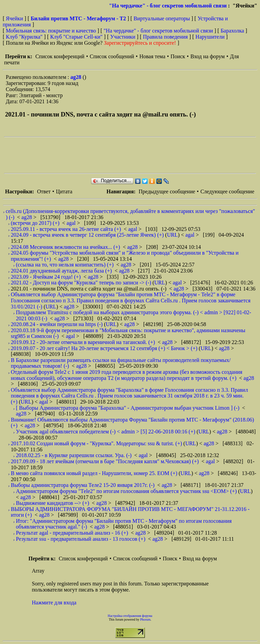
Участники (123, 37)
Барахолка (232, 31)
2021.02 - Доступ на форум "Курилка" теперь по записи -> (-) (81, 283)
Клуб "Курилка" (24, 37)
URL (172, 235)
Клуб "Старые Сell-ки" (76, 37)
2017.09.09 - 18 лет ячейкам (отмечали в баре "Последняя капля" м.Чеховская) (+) (105, 461)
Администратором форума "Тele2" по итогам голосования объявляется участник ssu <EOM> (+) (126, 491)
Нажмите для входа (54, 603)
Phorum (145, 619)
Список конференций (60, 56)
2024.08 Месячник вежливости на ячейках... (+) (66, 247)
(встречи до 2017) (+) (35, 223)
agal (72, 223)
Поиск (178, 56)
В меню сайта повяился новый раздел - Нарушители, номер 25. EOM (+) (94, 473)
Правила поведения (165, 37)
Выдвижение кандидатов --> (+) (52, 503)
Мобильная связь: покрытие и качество (51, 31)
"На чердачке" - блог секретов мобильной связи (168, 6)
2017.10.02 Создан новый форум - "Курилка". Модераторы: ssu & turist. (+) (96, 443)
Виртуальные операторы (162, 18)
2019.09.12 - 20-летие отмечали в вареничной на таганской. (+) (83, 342)
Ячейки (15, 18)
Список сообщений (112, 56)
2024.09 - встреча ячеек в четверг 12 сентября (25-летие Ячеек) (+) (87, 235)
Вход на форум (207, 56)
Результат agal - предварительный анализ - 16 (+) (72, 533)
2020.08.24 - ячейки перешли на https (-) (57, 324)
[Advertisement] (127, 155)
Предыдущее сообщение (167, 191)
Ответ (44, 191)
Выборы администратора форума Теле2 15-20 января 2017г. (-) (83, 485)
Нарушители (210, 37)
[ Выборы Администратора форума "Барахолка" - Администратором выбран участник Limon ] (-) (128, 408)
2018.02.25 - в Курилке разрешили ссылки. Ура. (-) (74, 455)
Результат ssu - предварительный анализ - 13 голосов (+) (81, 539)
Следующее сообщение (227, 191)
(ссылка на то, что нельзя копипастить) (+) (65, 265)
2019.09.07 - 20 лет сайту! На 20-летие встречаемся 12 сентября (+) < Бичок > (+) (104, 348)
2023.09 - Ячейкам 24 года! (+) (46, 277)
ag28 (77, 77)
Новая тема (153, 56)
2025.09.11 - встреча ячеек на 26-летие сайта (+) (66, 229)
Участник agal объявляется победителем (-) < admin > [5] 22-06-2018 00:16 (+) (106, 432)
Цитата (64, 191)
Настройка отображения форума (130, 616)
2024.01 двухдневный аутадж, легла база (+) (61, 271)
